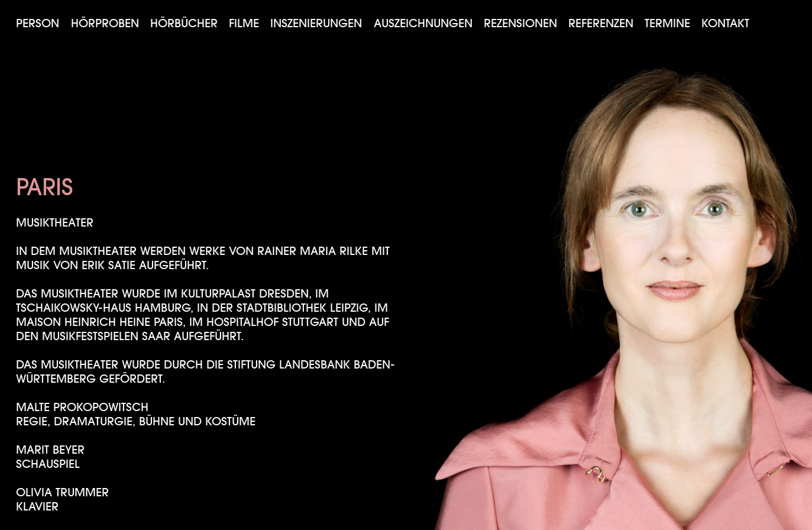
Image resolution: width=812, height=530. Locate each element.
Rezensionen (520, 23)
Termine (667, 23)
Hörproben (105, 23)
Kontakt (725, 23)
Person (38, 23)
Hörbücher (184, 23)
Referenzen (601, 23)
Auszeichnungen (423, 23)
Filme (244, 23)
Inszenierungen (316, 23)
